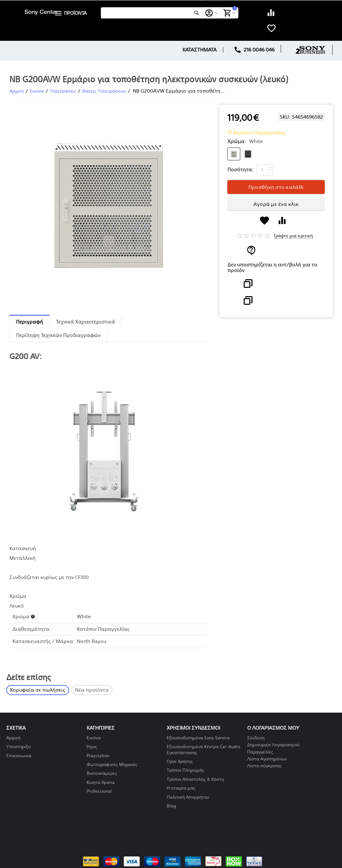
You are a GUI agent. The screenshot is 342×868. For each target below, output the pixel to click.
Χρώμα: (237, 141)
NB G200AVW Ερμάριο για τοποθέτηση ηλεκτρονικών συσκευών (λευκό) (149, 79)
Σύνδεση (256, 738)
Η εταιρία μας (181, 788)
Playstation (98, 756)
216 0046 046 (254, 50)
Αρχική (13, 738)
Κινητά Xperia (101, 782)
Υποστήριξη (18, 747)
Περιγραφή (30, 322)
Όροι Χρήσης (180, 761)
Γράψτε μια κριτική (293, 236)
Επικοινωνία (19, 756)
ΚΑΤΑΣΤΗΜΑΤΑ (200, 50)
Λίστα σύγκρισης (264, 766)
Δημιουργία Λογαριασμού (273, 745)
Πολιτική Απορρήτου (188, 797)
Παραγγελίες (260, 752)
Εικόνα (94, 738)
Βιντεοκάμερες (102, 773)
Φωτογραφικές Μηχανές (112, 765)
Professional (99, 791)
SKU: (285, 117)
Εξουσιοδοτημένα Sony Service (198, 738)
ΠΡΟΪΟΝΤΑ (76, 13)
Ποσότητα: (240, 170)
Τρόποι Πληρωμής (185, 770)
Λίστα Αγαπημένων (267, 759)
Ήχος (92, 747)
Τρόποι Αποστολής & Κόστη (195, 779)
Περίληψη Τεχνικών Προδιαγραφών (58, 335)
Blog (171, 806)
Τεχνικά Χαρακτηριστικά (85, 322)
